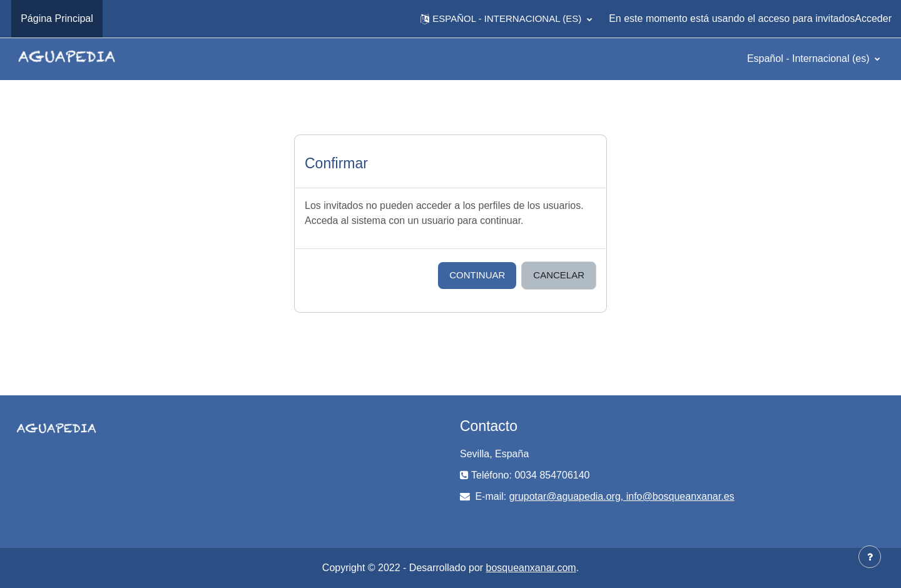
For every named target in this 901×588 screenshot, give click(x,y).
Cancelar (559, 275)
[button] (506, 19)
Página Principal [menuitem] (57, 18)
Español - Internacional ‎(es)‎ (810, 58)
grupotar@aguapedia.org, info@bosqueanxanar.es (622, 496)
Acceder (873, 18)
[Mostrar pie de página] (870, 557)
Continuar (477, 275)
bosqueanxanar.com (531, 568)
